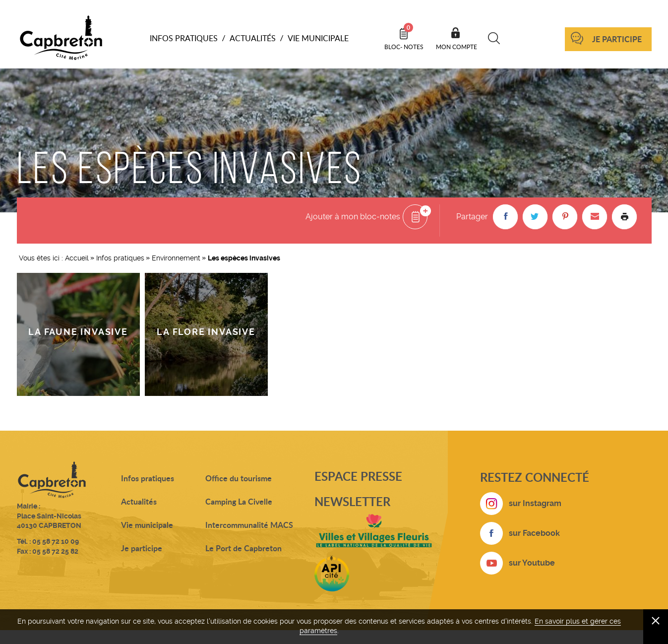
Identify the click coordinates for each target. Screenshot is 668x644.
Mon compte (456, 47)
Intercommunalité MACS (249, 525)
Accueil (77, 258)
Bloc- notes (404, 37)
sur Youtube (532, 563)
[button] (505, 217)
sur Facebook (534, 533)
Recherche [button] (494, 38)
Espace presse (358, 476)
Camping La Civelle (239, 501)
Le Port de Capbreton (243, 548)
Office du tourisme (239, 478)
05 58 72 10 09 (56, 541)
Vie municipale (147, 525)
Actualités (139, 501)
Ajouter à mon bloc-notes (353, 217)
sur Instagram (535, 503)
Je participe (617, 39)
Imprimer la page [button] (624, 217)
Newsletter (352, 501)
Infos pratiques (120, 258)
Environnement (176, 258)
